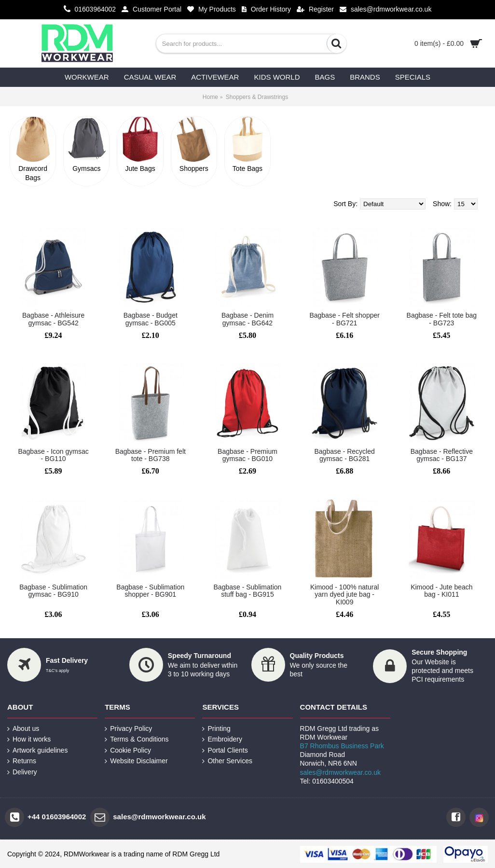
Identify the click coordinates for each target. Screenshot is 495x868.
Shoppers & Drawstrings (257, 97)
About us (23, 729)
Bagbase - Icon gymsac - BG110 (53, 455)
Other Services (227, 761)
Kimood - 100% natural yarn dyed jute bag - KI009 (344, 595)
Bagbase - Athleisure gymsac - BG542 (53, 319)
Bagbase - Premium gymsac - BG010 (247, 455)
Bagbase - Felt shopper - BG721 (344, 319)
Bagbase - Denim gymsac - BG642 (247, 319)
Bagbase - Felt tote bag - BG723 (442, 319)
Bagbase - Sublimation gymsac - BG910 (53, 591)
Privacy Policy (128, 729)
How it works (29, 739)
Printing (216, 729)
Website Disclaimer (136, 761)
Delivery (22, 772)
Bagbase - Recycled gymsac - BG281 (345, 455)
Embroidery (222, 739)
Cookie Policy (128, 750)
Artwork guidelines (37, 750)
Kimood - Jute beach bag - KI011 (441, 591)
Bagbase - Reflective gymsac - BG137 (442, 455)
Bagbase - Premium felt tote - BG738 (151, 455)
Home (210, 97)
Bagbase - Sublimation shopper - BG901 (150, 591)
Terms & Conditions (137, 739)
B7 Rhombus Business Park (342, 746)
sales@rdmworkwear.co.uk (341, 772)
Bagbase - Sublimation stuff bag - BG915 (248, 591)
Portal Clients (225, 750)
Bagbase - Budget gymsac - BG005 (151, 319)
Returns (22, 761)
